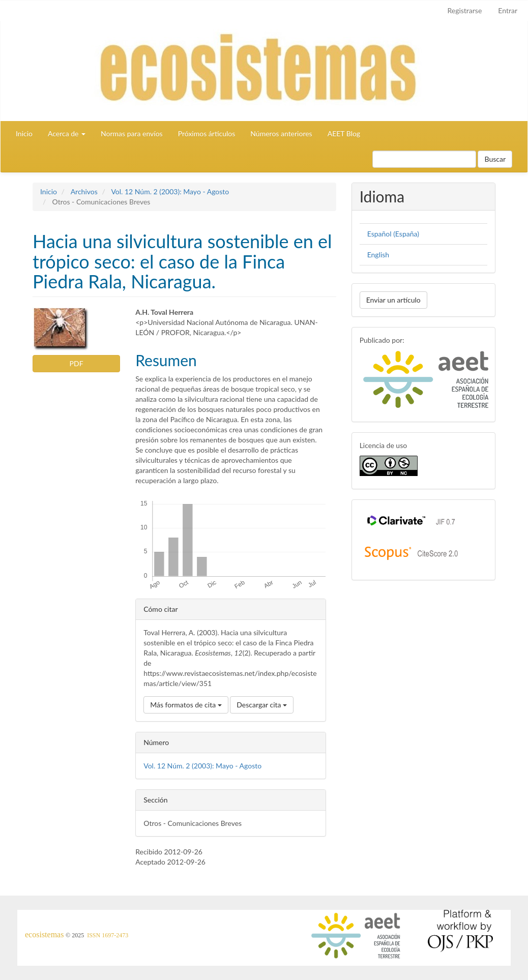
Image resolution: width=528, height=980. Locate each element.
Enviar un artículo (393, 300)
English (378, 255)
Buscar (495, 159)
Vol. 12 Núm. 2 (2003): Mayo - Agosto (170, 191)
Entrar (508, 10)
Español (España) (393, 234)
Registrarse (464, 10)
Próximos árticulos (207, 133)
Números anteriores (281, 133)
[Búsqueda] (424, 159)
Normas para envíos (132, 133)
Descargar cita (262, 705)
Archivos (84, 191)
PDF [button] (77, 363)
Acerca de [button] (67, 133)
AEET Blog (344, 133)
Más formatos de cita (186, 705)
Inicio (24, 133)
